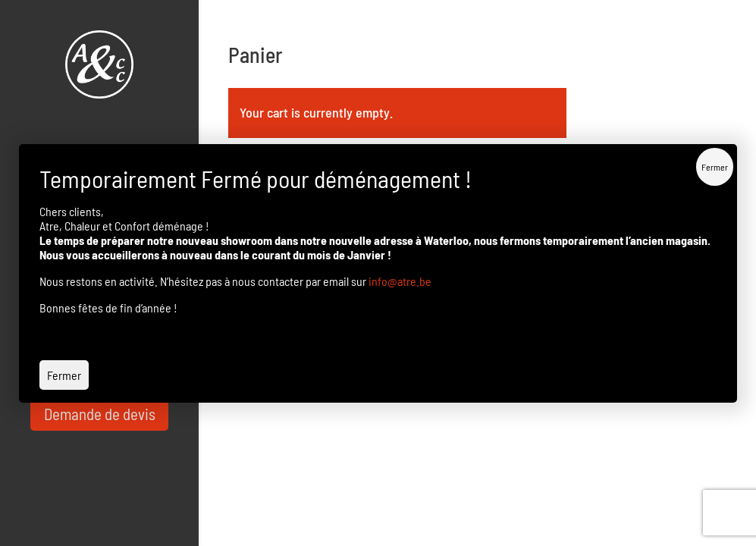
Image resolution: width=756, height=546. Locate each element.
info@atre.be (400, 281)
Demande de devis (100, 414)
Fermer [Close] (715, 167)
